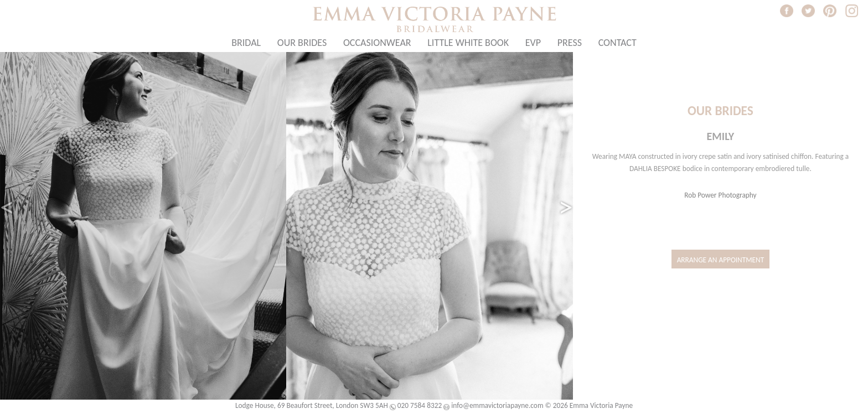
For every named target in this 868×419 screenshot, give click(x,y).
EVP (533, 43)
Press (570, 43)
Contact (618, 43)
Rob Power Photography (720, 195)
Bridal (246, 43)
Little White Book (468, 43)
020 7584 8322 (420, 405)
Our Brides (302, 43)
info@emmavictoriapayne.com (497, 405)
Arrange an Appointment (721, 260)
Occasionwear (377, 43)
